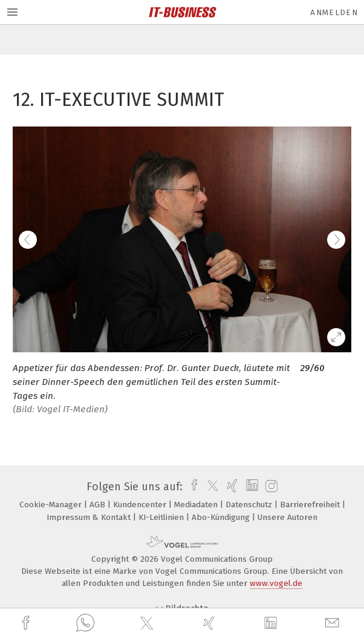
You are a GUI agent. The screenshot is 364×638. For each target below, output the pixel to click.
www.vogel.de (276, 583)
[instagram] (270, 487)
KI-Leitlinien (162, 517)
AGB (99, 505)
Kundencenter (141, 505)
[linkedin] (272, 623)
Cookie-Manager (52, 505)
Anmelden (334, 12)
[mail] (334, 623)
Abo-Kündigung (222, 517)
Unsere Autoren (288, 517)
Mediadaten (197, 505)
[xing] (210, 623)
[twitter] (148, 623)
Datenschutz (250, 505)
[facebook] (27, 623)
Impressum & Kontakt (90, 517)
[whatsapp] (85, 623)
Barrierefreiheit (311, 505)
